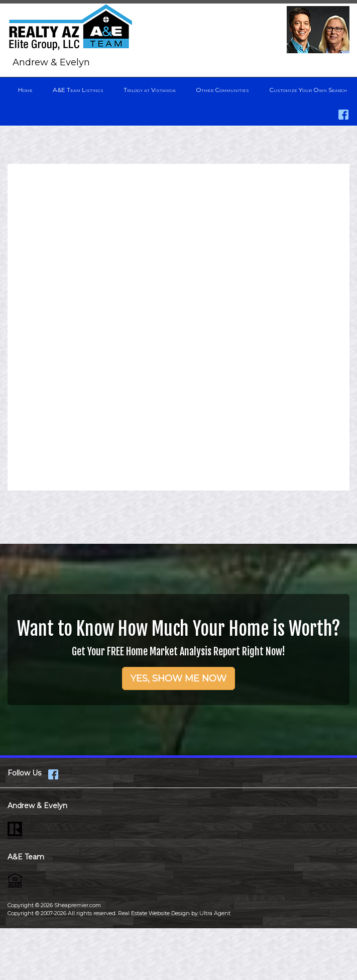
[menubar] (178, 90)
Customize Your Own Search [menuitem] (308, 90)
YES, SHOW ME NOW (178, 678)
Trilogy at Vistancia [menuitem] (150, 90)
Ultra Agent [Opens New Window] (215, 913)
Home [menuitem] (25, 90)
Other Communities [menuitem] (222, 90)
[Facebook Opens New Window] (343, 112)
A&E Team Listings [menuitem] (78, 90)
